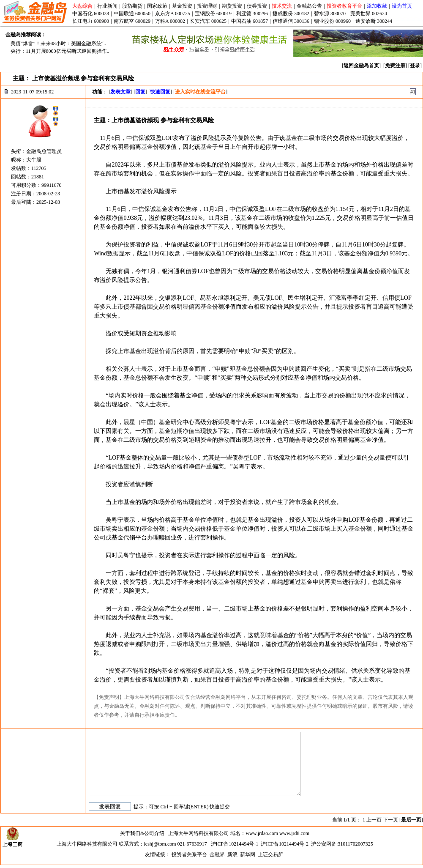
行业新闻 (107, 6)
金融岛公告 (309, 6)
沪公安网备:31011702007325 (342, 844)
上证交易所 (270, 854)
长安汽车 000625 (208, 21)
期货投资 (232, 6)
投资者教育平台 (344, 6)
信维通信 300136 (291, 21)
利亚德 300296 (252, 14)
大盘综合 (82, 6)
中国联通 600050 (132, 14)
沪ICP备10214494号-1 (235, 844)
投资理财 (207, 6)
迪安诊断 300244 (374, 21)
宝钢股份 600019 (213, 14)
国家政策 (157, 6)
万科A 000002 (170, 21)
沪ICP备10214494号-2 (285, 844)
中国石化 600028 (91, 14)
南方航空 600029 (132, 21)
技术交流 (282, 6)
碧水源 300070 (330, 14)
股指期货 (132, 6)
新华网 (248, 854)
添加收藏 (377, 6)
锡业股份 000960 (332, 21)
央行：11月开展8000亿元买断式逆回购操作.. (60, 51)
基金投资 (182, 6)
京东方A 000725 (173, 14)
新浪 (232, 854)
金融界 (217, 854)
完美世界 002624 (369, 14)
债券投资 (257, 6)
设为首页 (402, 6)
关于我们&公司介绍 (142, 833)
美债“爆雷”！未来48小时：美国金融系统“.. (58, 44)
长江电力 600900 (91, 21)
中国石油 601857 (250, 21)
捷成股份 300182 (291, 14)
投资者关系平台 (189, 854)
